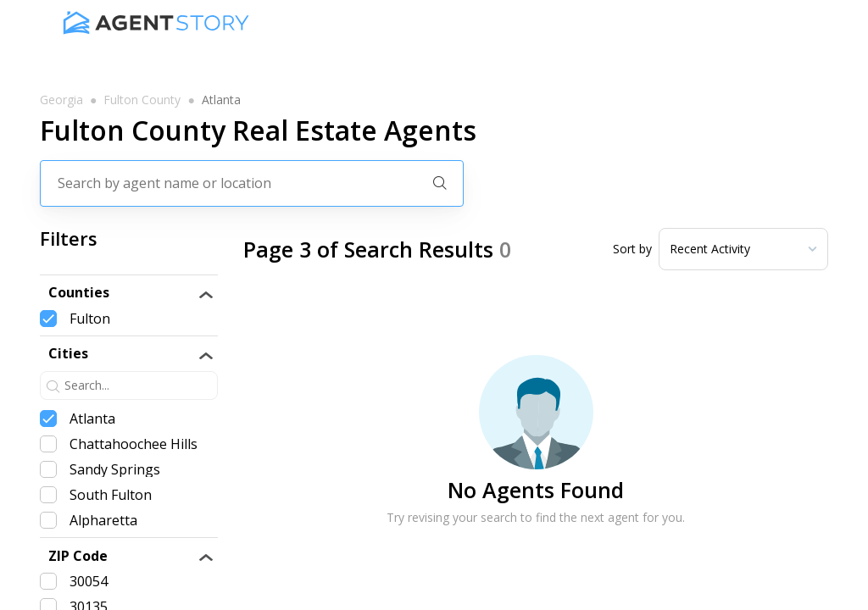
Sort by (632, 249)
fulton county (142, 100)
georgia (61, 100)
